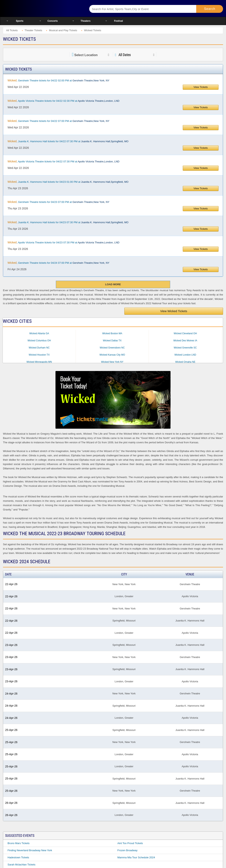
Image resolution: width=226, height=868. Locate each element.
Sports (20, 21)
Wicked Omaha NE (185, 362)
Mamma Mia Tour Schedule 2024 (136, 857)
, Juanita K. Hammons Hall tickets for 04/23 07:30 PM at (68, 222)
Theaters (85, 21)
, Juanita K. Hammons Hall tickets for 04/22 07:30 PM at (68, 141)
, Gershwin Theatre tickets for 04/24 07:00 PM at (58, 263)
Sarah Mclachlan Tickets (21, 865)
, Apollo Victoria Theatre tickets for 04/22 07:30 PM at (63, 161)
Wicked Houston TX (39, 355)
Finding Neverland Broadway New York (30, 850)
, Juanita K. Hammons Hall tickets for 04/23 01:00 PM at (68, 182)
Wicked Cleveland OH (185, 333)
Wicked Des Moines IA (185, 341)
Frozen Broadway (128, 850)
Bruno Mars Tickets (18, 843)
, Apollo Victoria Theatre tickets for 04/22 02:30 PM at (63, 101)
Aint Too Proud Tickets (130, 843)
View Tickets (201, 87)
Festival (119, 21)
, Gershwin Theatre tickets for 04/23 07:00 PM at (58, 202)
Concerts (53, 21)
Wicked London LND (185, 355)
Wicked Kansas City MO (112, 355)
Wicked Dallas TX (112, 341)
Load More (113, 284)
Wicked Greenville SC (185, 348)
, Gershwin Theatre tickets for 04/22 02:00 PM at (58, 80)
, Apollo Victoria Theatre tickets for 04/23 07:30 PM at (63, 242)
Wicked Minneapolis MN (39, 362)
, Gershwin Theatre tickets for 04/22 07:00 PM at (58, 121)
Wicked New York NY (112, 362)
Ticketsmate (41, 8)
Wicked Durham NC (39, 348)
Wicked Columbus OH (39, 341)
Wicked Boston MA (112, 333)
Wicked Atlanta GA (39, 333)
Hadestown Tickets (18, 857)
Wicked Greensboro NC (112, 348)
